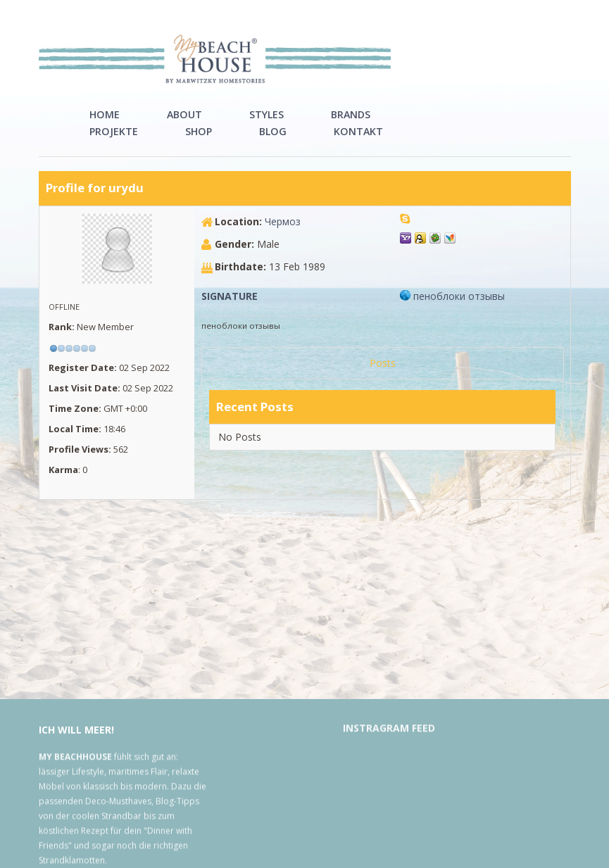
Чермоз (283, 238)
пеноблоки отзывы (459, 313)
